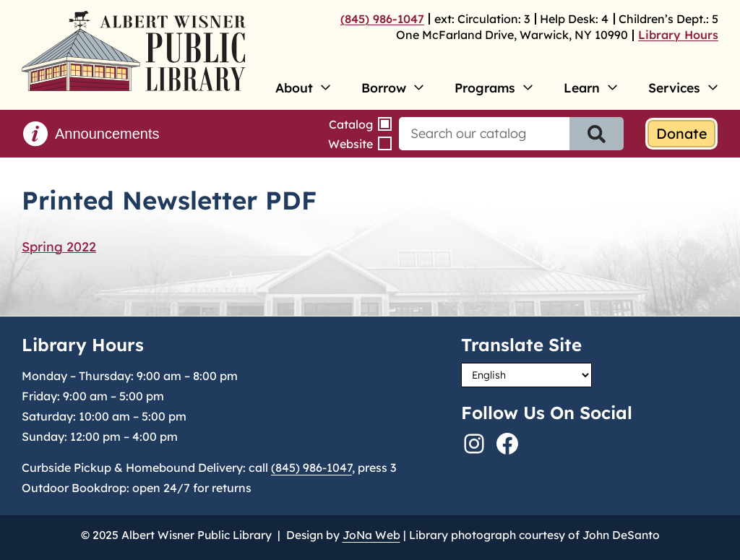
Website (350, 144)
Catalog (351, 124)
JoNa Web (371, 535)
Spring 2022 (59, 247)
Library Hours (678, 35)
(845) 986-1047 (382, 19)
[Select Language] (526, 375)
